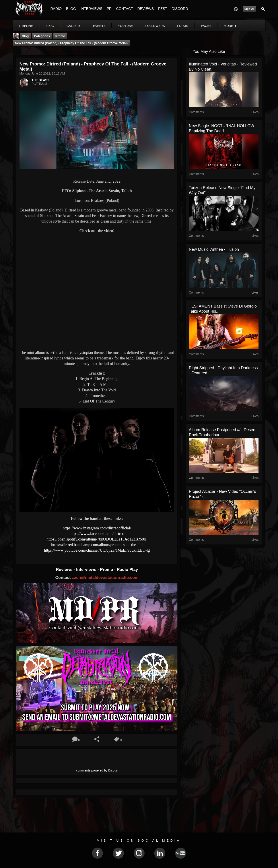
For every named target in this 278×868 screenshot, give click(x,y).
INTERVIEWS (91, 9)
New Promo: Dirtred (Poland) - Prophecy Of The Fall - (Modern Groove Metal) (71, 43)
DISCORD (180, 9)
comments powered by (97, 770)
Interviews (87, 569)
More (230, 26)
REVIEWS (146, 9)
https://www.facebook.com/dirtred (97, 534)
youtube (125, 26)
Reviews (65, 569)
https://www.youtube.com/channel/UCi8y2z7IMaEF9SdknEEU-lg (97, 550)
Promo (107, 569)
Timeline (26, 26)
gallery (74, 26)
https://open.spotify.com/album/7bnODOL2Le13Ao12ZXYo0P (97, 539)
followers (155, 26)
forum (183, 26)
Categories (42, 36)
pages (206, 26)
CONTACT (124, 9)
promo (60, 36)
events (99, 26)
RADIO (56, 9)
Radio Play (127, 569)
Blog (25, 36)
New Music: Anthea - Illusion (214, 249)
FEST (163, 9)
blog (50, 26)
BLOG (71, 9)
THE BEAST (40, 80)
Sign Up (249, 9)
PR (109, 9)
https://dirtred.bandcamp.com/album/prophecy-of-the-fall (97, 545)
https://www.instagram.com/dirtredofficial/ (97, 528)
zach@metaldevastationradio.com (105, 577)
